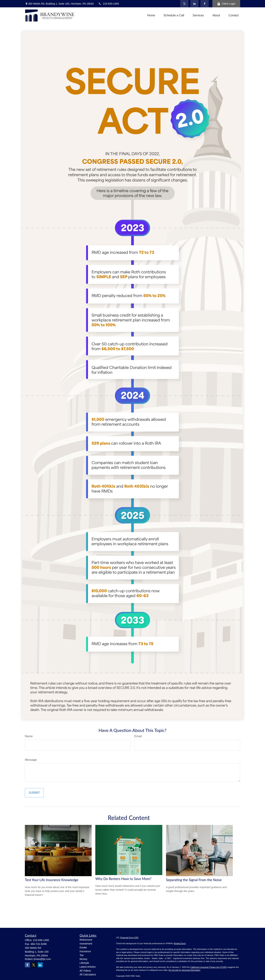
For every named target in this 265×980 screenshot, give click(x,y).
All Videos (85, 971)
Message (31, 760)
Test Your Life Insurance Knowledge (52, 880)
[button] (151, 16)
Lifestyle (84, 963)
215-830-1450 (109, 4)
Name (29, 736)
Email (138, 736)
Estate (83, 947)
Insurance (85, 951)
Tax (82, 955)
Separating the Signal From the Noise (194, 880)
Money (84, 959)
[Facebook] (205, 4)
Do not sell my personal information (184, 970)
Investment (86, 944)
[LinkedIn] (194, 4)
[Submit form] (34, 793)
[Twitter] (184, 4)
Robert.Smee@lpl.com (38, 959)
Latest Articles (88, 967)
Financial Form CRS (129, 938)
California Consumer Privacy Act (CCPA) (209, 967)
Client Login (226, 4)
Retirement (86, 940)
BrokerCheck (180, 943)
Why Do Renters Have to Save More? (123, 879)
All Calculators (88, 974)
